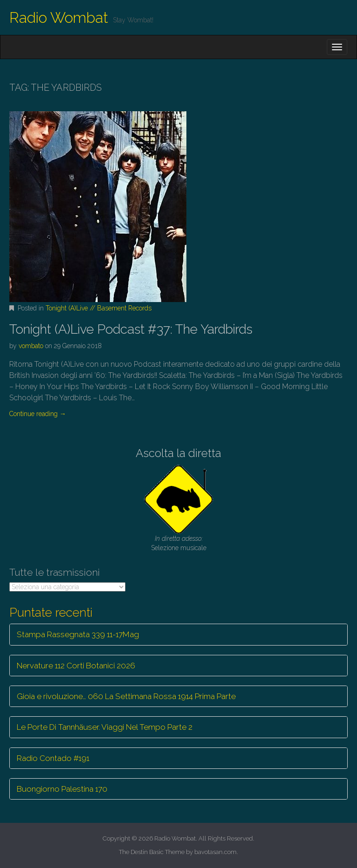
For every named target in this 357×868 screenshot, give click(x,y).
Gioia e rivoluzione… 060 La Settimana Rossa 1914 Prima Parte (126, 696)
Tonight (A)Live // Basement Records (99, 308)
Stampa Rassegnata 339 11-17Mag (78, 634)
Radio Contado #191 (53, 758)
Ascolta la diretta (178, 453)
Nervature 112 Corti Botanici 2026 (76, 666)
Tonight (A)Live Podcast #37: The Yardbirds (131, 329)
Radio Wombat (59, 17)
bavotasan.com (215, 852)
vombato (31, 346)
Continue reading (38, 414)
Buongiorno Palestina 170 (62, 789)
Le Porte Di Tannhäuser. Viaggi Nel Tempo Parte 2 (105, 727)
